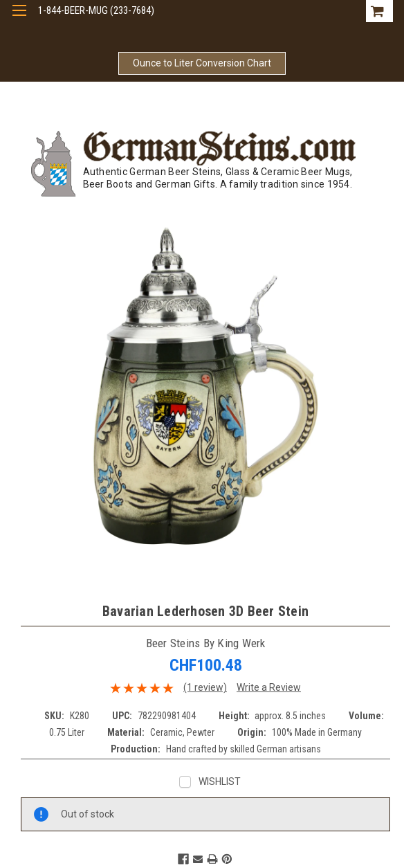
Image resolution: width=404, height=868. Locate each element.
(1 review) (205, 687)
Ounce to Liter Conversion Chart (202, 63)
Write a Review (269, 687)
